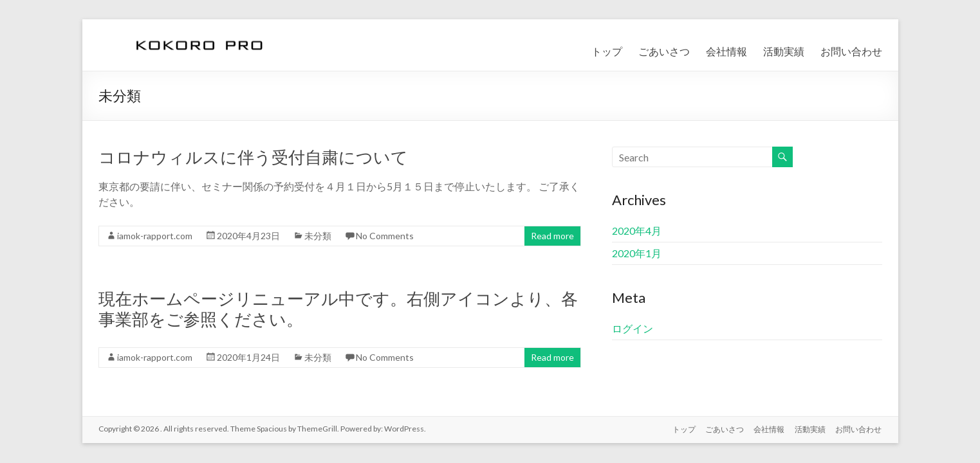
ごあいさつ (664, 51)
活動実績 (784, 51)
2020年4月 (637, 231)
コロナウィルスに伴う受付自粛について (253, 157)
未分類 (318, 236)
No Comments (385, 236)
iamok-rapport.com (155, 236)
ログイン (633, 328)
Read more (552, 236)
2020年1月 (637, 253)
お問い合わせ (851, 51)
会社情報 (726, 51)
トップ (607, 51)
